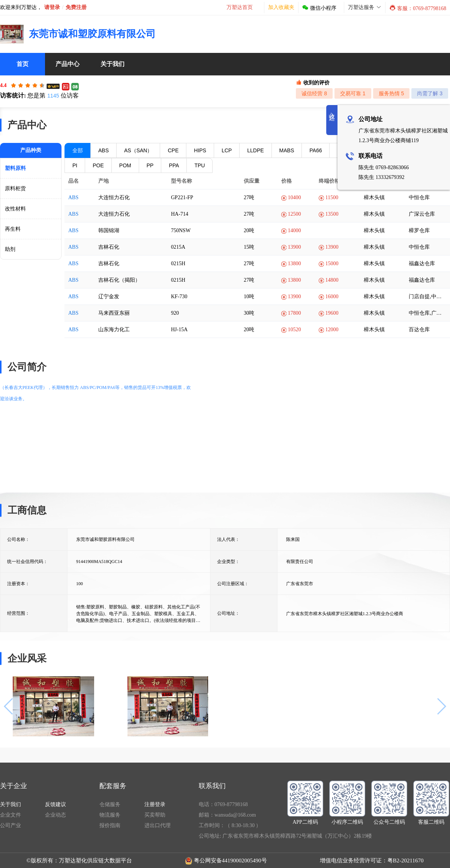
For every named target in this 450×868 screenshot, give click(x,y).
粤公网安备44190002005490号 (230, 860)
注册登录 (155, 804)
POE (98, 165)
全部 (78, 150)
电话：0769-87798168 (223, 804)
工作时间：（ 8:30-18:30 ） (230, 825)
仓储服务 (110, 804)
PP (150, 165)
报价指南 (110, 825)
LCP (227, 150)
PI (75, 165)
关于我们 (10, 804)
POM (125, 165)
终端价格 (332, 181)
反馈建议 (55, 804)
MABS (287, 150)
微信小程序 (319, 8)
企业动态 (55, 815)
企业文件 (10, 815)
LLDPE (255, 150)
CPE (173, 150)
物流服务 (110, 815)
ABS (103, 150)
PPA (174, 165)
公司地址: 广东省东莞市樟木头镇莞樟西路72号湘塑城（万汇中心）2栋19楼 (285, 836)
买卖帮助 (155, 815)
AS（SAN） (138, 150)
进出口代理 (157, 825)
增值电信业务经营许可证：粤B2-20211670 (372, 860)
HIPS (200, 150)
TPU (199, 165)
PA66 (316, 150)
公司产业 (10, 825)
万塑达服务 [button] (365, 7)
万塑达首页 (240, 7)
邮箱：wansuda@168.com (227, 815)
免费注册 (76, 7)
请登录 (52, 7)
